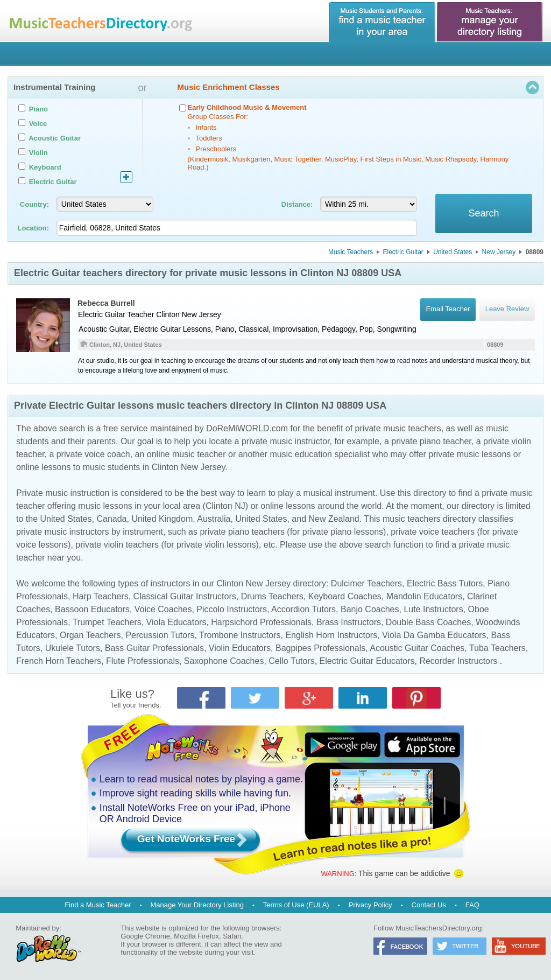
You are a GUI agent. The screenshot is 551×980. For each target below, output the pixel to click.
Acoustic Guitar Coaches (417, 648)
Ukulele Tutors (73, 648)
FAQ (472, 905)
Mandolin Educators (424, 596)
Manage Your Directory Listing (197, 905)
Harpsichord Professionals (261, 622)
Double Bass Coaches (428, 622)
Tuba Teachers (497, 648)
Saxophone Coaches (224, 661)
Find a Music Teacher (98, 905)
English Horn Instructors (331, 635)
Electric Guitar (403, 252)
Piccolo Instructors (232, 609)
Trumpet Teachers (107, 622)
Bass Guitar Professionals (154, 648)
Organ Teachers (90, 635)
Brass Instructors (349, 622)
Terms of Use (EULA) (296, 905)
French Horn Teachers (59, 661)
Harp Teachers (101, 596)
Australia (214, 519)
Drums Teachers (272, 596)
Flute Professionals (143, 661)
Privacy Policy (370, 905)
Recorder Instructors (458, 661)
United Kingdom (162, 519)
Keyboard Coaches (345, 596)
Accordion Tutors (303, 609)
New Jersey (499, 252)
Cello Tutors (291, 661)
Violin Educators (240, 648)
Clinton (168, 314)
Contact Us (429, 905)
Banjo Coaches (370, 609)
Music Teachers (351, 252)
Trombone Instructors (240, 635)
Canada (111, 519)
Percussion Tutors (160, 635)
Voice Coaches (163, 609)
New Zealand (334, 519)
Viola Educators (176, 622)
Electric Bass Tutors (445, 583)
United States (453, 252)
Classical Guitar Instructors (185, 596)
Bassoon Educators (92, 609)
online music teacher (186, 454)
